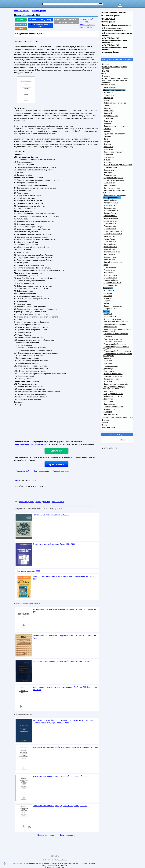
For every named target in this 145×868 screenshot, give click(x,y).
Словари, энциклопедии (113, 407)
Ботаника (107, 131)
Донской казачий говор (113, 262)
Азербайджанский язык (113, 234)
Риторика (107, 136)
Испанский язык (110, 205)
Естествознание (110, 175)
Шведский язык (110, 257)
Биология (107, 108)
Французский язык (111, 203)
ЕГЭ (104, 74)
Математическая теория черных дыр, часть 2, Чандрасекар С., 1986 (60, 776)
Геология (107, 358)
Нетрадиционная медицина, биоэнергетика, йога (114, 388)
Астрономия (108, 155)
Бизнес (106, 303)
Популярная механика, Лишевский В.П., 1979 (51, 515)
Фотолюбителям (110, 316)
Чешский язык (109, 254)
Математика (108, 93)
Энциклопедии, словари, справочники (117, 418)
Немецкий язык (110, 208)
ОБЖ (106, 139)
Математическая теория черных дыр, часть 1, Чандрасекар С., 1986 (60, 806)
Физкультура (109, 157)
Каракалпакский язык (112, 283)
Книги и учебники (109, 85)
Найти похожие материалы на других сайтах (66, 21)
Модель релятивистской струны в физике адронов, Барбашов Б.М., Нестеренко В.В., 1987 (65, 688)
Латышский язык (110, 247)
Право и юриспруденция (113, 152)
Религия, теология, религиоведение (118, 165)
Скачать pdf (56, 451)
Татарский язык (110, 224)
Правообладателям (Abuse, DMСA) (87, 26)
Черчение (107, 144)
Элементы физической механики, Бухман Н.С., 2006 (54, 544)
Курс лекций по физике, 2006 (28, 571)
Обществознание (111, 167)
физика (38, 502)
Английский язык (110, 200)
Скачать (21, 20)
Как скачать (84, 22)
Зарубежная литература (113, 178)
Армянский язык (110, 221)
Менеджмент (109, 291)
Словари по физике (111, 52)
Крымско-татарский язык (113, 231)
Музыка (107, 160)
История (107, 142)
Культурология (109, 183)
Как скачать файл (23, 471)
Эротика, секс (109, 404)
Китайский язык (110, 267)
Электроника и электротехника (116, 322)
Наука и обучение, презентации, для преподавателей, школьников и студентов (117, 80)
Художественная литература (115, 134)
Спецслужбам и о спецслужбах (116, 384)
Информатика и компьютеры (115, 103)
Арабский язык (109, 236)
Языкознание (109, 273)
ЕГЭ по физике (109, 22)
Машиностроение (111, 366)
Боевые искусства (111, 414)
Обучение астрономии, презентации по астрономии (114, 29)
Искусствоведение (111, 116)
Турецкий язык (109, 239)
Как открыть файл (87, 19)
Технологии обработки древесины (117, 351)
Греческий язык (110, 244)
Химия (106, 105)
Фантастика (108, 391)
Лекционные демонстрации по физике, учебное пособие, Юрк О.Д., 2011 (62, 661)
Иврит (106, 265)
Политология (109, 111)
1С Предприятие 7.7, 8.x (113, 394)
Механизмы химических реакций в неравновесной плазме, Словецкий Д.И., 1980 (65, 747)
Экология (107, 162)
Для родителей (110, 185)
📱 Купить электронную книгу (40, 25)
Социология (108, 121)
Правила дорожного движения (116, 126)
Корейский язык (110, 229)
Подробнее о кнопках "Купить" (30, 34)
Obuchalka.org (19, 864)
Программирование (111, 379)
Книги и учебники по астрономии (116, 25)
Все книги (106, 420)
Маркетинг (108, 293)
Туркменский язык (111, 280)
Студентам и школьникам (114, 180)
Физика (107, 100)
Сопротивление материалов (114, 13)
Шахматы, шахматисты (113, 376)
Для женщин (109, 369)
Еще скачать (21, 24)
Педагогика (108, 124)
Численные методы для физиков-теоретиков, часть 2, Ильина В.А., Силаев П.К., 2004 (65, 611)
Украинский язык (110, 216)
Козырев (47, 502)
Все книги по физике (111, 16)
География (108, 173)
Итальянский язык (111, 211)
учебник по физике (26, 502)
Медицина (108, 381)
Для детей (108, 113)
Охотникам (108, 336)
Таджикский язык (110, 285)
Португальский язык (112, 252)
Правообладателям (61, 471)
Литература (108, 98)
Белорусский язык (111, 218)
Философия (108, 149)
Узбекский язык (110, 226)
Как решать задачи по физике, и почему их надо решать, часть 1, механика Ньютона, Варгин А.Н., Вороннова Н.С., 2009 (63, 722)
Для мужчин (108, 399)
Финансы (107, 298)
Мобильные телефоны (113, 339)
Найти (105, 425)
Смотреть (21, 29)
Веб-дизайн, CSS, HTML (113, 396)
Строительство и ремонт (113, 342)
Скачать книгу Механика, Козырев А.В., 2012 (33, 444)
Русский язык (109, 95)
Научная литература (112, 188)
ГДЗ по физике (109, 19)
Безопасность (109, 409)
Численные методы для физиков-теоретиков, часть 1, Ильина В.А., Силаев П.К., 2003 (65, 637)
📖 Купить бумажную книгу (40, 20)
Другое (105, 422)
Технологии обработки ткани (115, 344)
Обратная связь (109, 427)
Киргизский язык (110, 278)
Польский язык (110, 249)
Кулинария (108, 412)
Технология (108, 118)
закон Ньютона (58, 502)
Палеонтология (110, 170)
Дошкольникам (110, 87)
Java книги (108, 363)
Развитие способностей (113, 374)
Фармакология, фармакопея (115, 324)
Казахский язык (110, 242)
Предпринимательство (113, 306)
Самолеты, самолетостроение (116, 334)
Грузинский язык (110, 275)
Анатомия (108, 129)
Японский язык (110, 260)
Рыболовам (108, 401)
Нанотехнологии (110, 327)
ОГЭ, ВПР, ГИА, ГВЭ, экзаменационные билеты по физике (115, 47)
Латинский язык (110, 213)
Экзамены (106, 76)
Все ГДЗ (106, 71)
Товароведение (110, 309)
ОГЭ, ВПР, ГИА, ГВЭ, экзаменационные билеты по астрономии (115, 40)
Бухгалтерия (109, 301)
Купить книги (56, 464)
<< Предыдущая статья (44, 835)
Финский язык (109, 270)
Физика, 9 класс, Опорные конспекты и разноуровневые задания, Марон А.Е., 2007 (64, 578)
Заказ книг (108, 361)
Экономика (108, 296)
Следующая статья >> (69, 835)
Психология (108, 147)
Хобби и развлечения (112, 319)
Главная (106, 64)
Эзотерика (108, 314)
